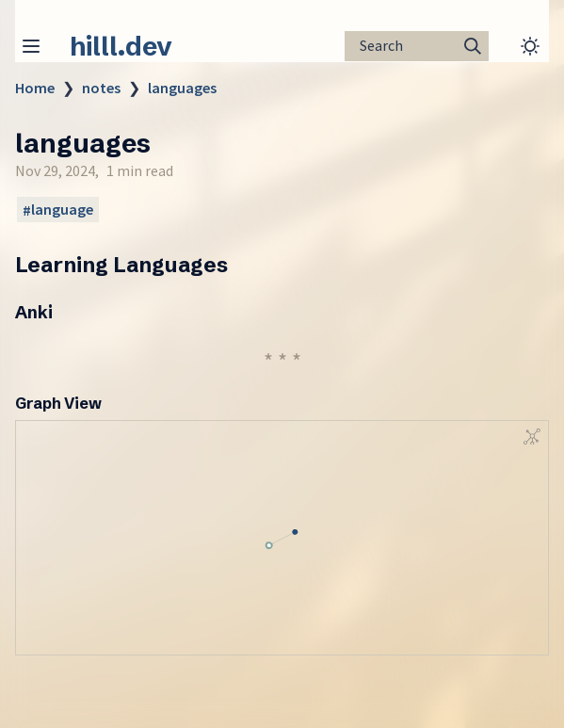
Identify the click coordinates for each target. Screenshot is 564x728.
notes (101, 88)
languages (182, 88)
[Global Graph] (532, 437)
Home (35, 88)
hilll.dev (121, 46)
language (62, 210)
